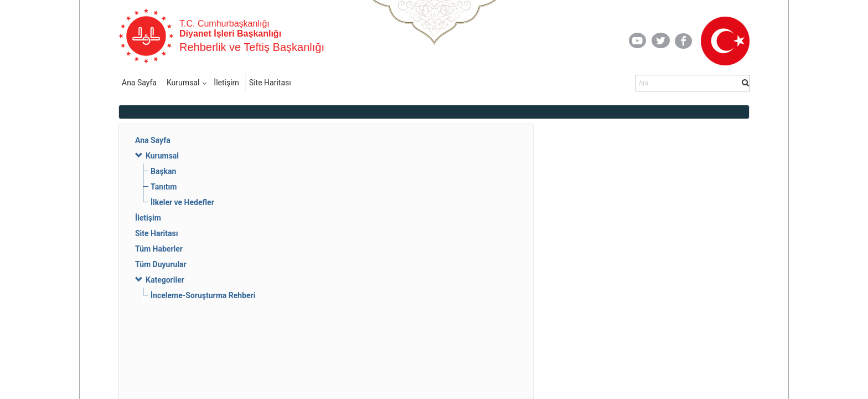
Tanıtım (164, 187)
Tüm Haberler (159, 249)
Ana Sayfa (139, 83)
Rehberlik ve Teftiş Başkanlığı (252, 47)
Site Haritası (270, 83)
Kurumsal (183, 83)
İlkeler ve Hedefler (182, 202)
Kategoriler (165, 280)
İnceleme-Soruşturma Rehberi (203, 295)
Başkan (163, 171)
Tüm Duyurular (161, 264)
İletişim (226, 83)
